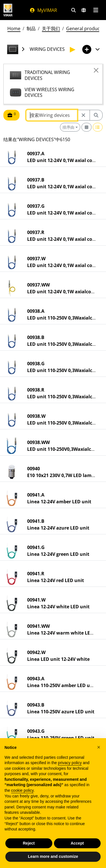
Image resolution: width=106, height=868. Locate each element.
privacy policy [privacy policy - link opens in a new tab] (70, 763)
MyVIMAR (43, 10)
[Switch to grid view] (86, 127)
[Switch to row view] (98, 127)
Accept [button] (77, 843)
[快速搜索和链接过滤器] (73, 10)
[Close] (96, 70)
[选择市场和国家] (84, 10)
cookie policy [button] (22, 790)
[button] (99, 747)
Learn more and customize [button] (53, 856)
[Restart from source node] (83, 115)
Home (14, 29)
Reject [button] (29, 843)
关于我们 (51, 29)
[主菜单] (96, 10)
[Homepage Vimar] (8, 10)
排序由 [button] (68, 127)
